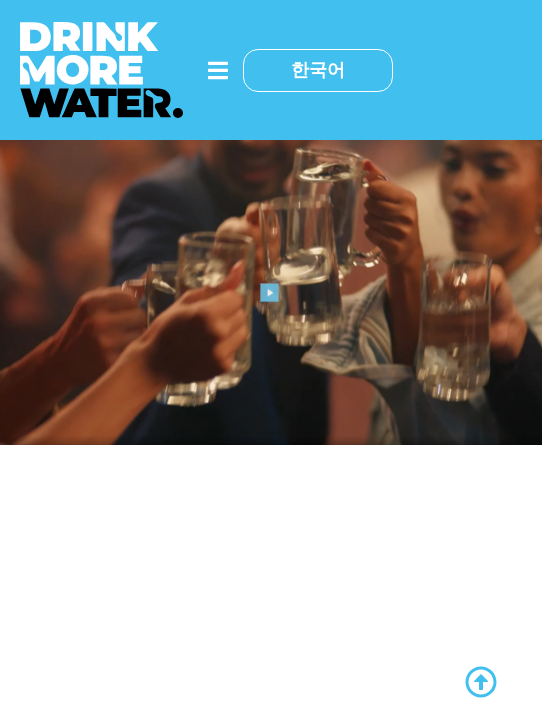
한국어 (318, 70)
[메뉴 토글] (218, 70)
